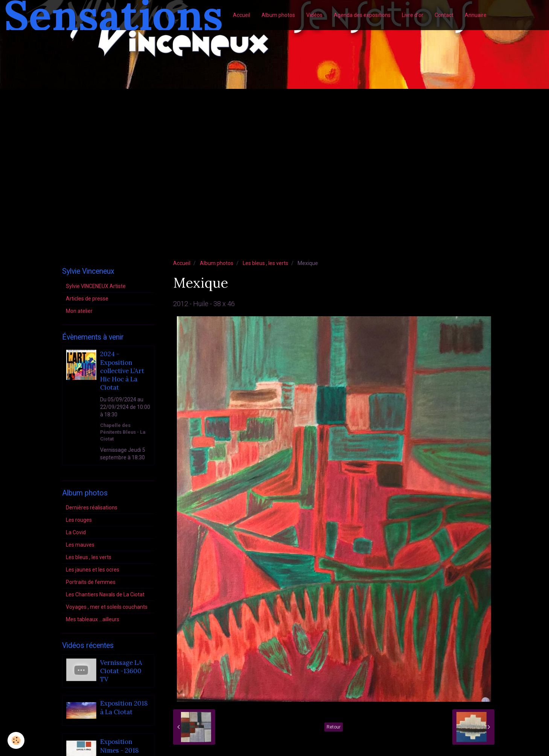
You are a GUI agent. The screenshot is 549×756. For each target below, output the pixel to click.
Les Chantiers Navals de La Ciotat (105, 594)
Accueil (242, 15)
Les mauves (80, 545)
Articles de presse (87, 299)
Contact (444, 15)
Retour (334, 727)
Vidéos (314, 15)
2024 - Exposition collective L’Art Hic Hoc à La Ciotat (122, 371)
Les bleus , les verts (265, 263)
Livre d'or (413, 15)
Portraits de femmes (91, 582)
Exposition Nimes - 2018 (119, 746)
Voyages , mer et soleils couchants (107, 607)
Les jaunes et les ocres (93, 570)
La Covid (76, 532)
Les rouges (79, 520)
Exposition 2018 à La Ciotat (124, 708)
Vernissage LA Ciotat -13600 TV (121, 671)
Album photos (278, 15)
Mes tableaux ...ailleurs (93, 619)
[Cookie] (16, 740)
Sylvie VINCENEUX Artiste (96, 286)
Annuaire (476, 15)
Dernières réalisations (92, 508)
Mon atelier (79, 311)
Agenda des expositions (362, 15)
